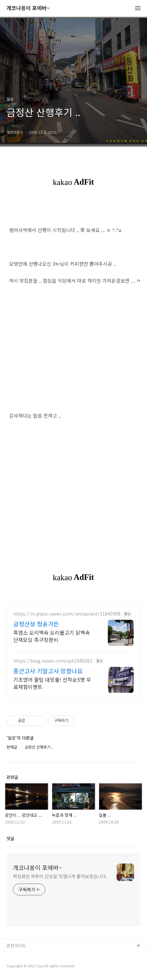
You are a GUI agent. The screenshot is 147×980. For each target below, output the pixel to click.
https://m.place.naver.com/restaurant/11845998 (67, 614)
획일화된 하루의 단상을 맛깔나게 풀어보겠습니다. (60, 876)
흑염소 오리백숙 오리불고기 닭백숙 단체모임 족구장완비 (52, 636)
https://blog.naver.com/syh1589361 (53, 661)
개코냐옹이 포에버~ (28, 8)
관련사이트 (16, 945)
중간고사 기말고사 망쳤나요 (48, 671)
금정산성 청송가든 (36, 624)
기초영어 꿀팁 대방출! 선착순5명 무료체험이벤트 (52, 683)
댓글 (10, 838)
